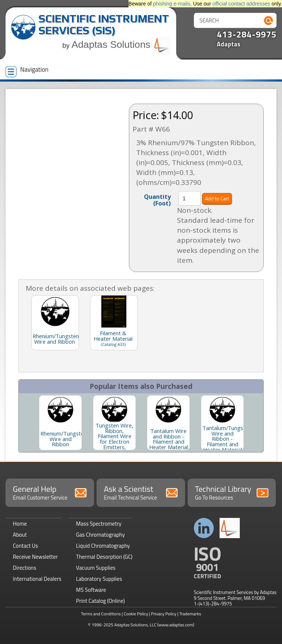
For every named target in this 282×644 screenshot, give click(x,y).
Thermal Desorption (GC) (104, 557)
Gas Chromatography (100, 535)
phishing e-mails (172, 4)
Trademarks (190, 614)
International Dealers (37, 579)
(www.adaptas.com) (176, 625)
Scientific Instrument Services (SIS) (104, 24)
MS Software (91, 590)
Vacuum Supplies (96, 568)
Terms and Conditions (101, 614)
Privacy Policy (164, 614)
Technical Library (232, 492)
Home (20, 524)
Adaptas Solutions (121, 44)
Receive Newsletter (35, 557)
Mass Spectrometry (99, 524)
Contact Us (25, 546)
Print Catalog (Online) (100, 601)
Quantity (157, 200)
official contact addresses (241, 4)
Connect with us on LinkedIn (204, 528)
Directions (25, 568)
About (20, 535)
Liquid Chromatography (103, 546)
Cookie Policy (136, 614)
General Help (50, 492)
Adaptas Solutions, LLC (135, 625)
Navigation (27, 71)
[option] (60, 423)
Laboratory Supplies (99, 579)
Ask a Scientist (141, 492)
